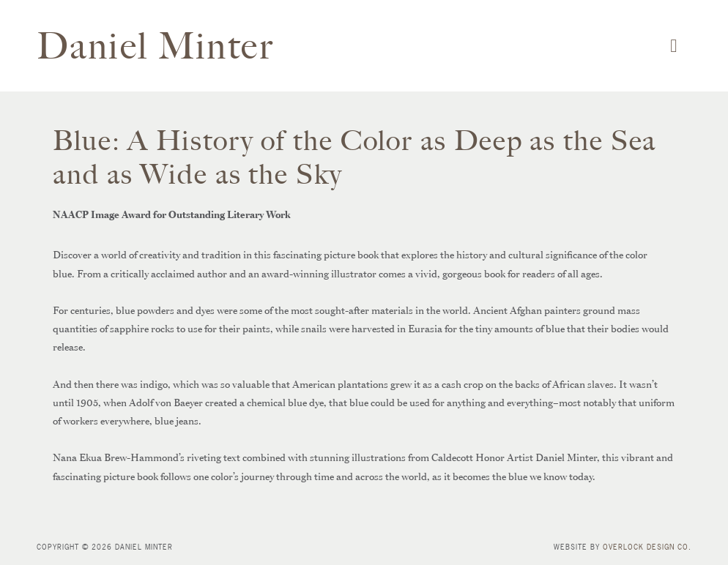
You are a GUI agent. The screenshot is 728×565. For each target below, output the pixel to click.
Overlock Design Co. (647, 547)
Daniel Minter (156, 46)
